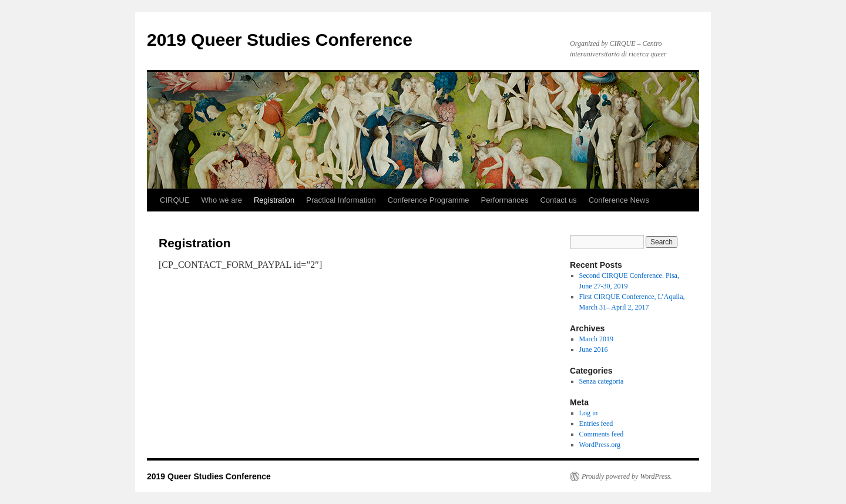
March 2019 (596, 339)
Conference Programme (429, 200)
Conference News (619, 200)
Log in (589, 413)
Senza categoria (602, 381)
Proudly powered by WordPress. (627, 476)
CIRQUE (175, 200)
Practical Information (341, 200)
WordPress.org (600, 445)
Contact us (558, 200)
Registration (274, 200)
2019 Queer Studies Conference (280, 40)
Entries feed (596, 424)
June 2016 (594, 350)
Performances (505, 200)
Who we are (222, 200)
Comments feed (602, 434)
